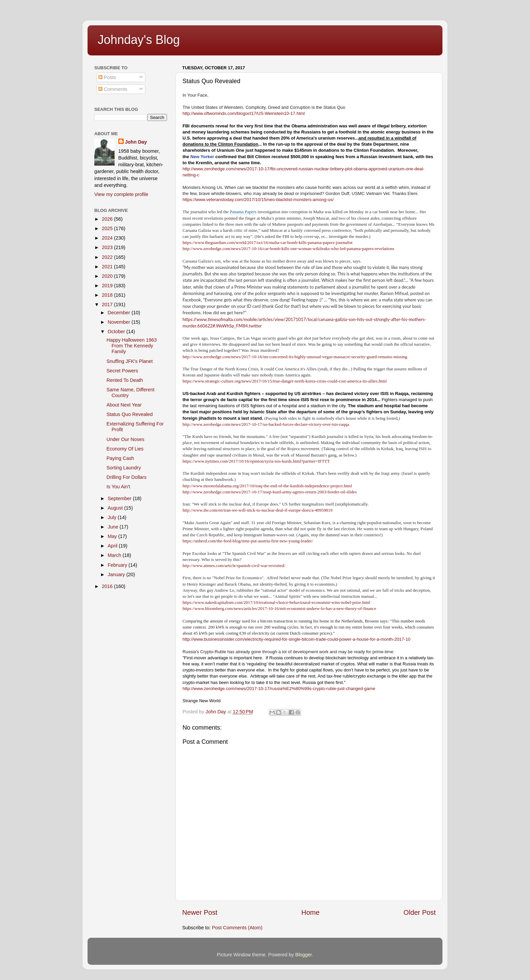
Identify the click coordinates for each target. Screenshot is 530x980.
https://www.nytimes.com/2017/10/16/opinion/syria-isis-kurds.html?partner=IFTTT (256, 461)
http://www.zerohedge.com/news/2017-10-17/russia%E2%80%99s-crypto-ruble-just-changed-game (279, 689)
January (117, 574)
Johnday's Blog (139, 40)
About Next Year (124, 405)
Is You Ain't (118, 487)
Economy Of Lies (125, 449)
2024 (108, 238)
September (120, 498)
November (120, 322)
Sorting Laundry (124, 468)
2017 (108, 304)
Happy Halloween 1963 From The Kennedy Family (132, 346)
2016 (108, 586)
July (113, 517)
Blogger (304, 955)
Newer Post (200, 912)
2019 (108, 286)
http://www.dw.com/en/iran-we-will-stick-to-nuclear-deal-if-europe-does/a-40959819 (258, 510)
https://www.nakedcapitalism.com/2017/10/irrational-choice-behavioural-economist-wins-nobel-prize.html (276, 602)
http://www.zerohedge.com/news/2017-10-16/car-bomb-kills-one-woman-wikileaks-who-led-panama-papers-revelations (288, 249)
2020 (108, 276)
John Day (136, 142)
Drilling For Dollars (126, 477)
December (120, 313)
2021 (108, 267)
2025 (108, 228)
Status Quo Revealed (130, 414)
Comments (113, 89)
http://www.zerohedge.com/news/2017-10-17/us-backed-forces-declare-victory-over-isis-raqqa (266, 424)
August (116, 508)
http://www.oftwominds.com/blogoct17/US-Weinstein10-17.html (244, 113)
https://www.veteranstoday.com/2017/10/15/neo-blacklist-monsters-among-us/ (258, 200)
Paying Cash (120, 458)
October (117, 332)
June (114, 527)
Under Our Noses (125, 439)
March (115, 555)
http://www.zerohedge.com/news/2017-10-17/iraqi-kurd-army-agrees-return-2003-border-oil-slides (270, 492)
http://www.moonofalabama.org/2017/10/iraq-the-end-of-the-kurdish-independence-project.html (267, 486)
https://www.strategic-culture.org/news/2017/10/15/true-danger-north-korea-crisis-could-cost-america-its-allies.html (285, 381)
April (113, 546)
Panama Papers (243, 212)
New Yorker (202, 157)
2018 (108, 295)
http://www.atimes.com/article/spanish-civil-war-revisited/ (234, 566)
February (118, 565)
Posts (107, 77)
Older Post (420, 912)
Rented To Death (125, 380)
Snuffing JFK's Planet (130, 361)
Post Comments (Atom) (237, 928)
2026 (108, 219)
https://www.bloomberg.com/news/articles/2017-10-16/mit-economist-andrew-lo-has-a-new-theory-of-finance (279, 608)
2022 (108, 257)
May (113, 536)
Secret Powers (122, 371)
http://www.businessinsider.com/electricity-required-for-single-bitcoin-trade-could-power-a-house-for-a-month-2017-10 (296, 639)
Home (311, 912)
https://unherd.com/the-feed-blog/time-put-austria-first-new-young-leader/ (248, 541)
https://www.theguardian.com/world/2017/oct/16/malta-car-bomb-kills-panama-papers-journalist (268, 242)
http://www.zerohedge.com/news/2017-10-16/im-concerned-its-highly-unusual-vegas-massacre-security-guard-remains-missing (295, 357)
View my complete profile (121, 194)
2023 (108, 247)
